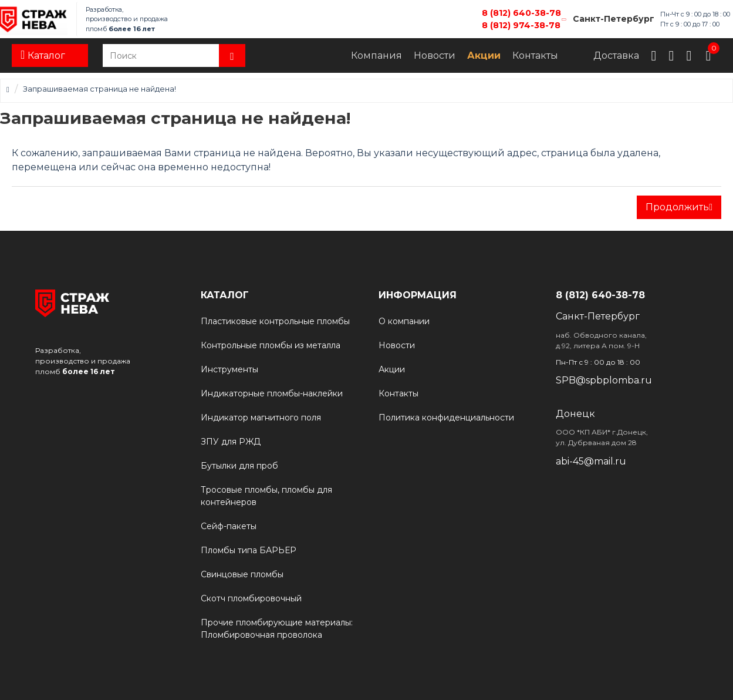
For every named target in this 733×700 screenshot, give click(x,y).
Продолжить (677, 207)
